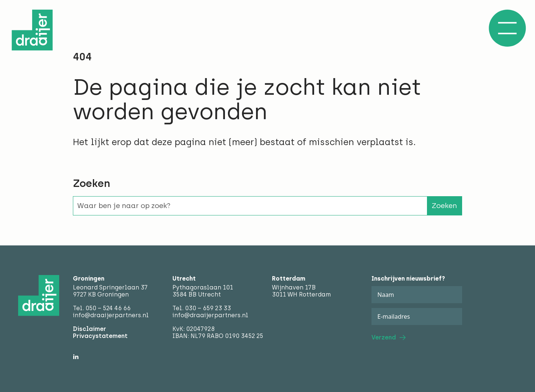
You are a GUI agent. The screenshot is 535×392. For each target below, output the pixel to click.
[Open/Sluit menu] (507, 28)
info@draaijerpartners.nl (111, 315)
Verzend (384, 337)
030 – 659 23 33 (208, 308)
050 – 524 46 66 (108, 308)
